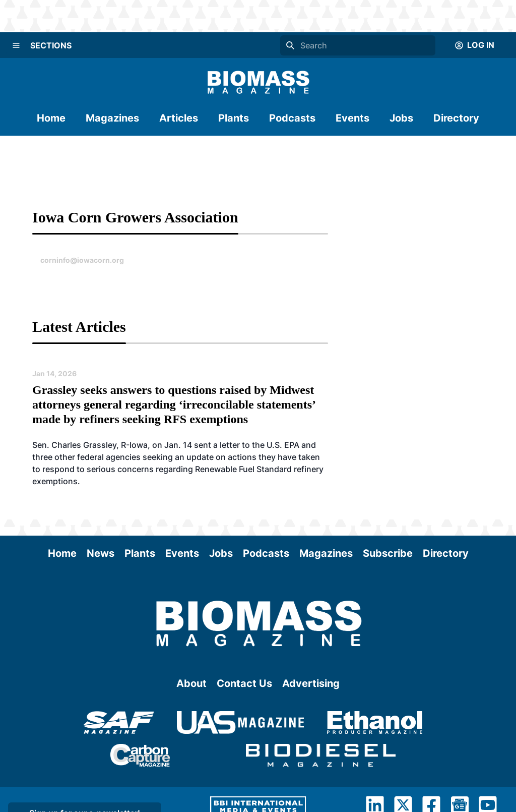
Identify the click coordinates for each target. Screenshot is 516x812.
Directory (456, 118)
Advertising (311, 683)
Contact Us (244, 683)
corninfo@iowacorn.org (82, 260)
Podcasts (292, 118)
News (101, 553)
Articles (179, 118)
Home (51, 118)
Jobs (401, 118)
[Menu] (16, 45)
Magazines (112, 118)
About (191, 683)
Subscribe (388, 553)
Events (352, 118)
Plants (234, 118)
